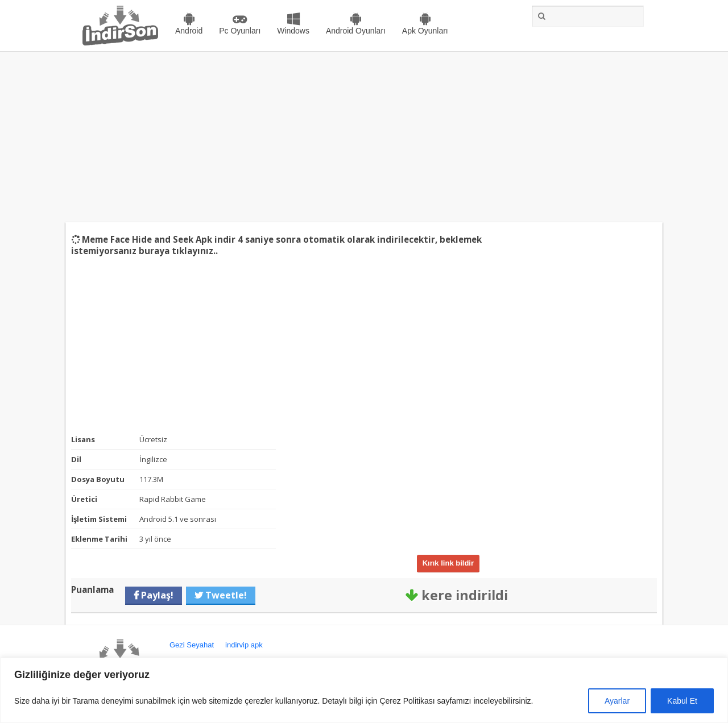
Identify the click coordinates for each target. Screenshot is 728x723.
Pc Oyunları (240, 31)
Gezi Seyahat (192, 645)
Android (189, 31)
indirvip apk (244, 645)
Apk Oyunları (425, 31)
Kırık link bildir (448, 563)
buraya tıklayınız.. (178, 251)
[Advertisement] (364, 137)
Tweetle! (225, 595)
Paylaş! (156, 595)
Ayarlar (617, 701)
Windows (293, 31)
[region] (364, 690)
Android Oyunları (356, 31)
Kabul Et (682, 701)
